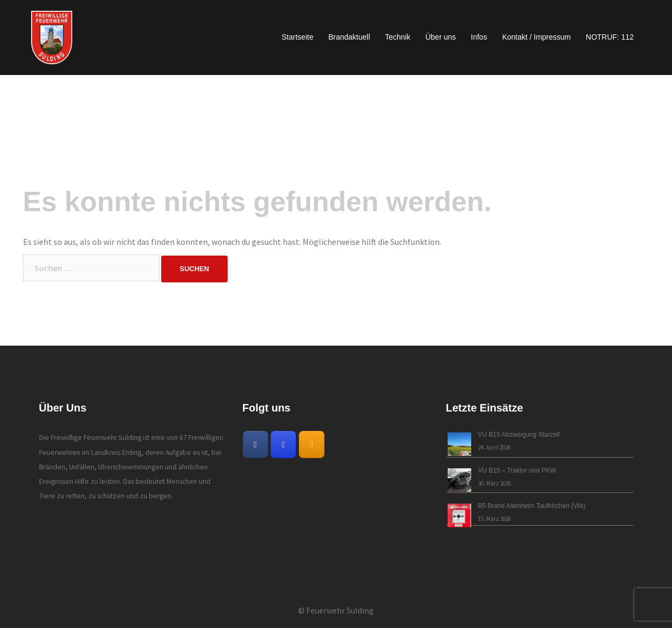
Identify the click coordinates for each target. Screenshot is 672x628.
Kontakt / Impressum (537, 37)
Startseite (297, 37)
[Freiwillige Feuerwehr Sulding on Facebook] (255, 444)
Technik (398, 37)
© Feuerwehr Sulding (336, 610)
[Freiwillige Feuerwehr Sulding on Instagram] (283, 444)
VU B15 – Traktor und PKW (517, 470)
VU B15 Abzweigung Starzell (519, 435)
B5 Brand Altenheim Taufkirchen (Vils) (532, 506)
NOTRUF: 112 (610, 37)
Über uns (440, 37)
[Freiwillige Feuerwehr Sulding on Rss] (312, 444)
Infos (479, 37)
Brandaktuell (349, 37)
